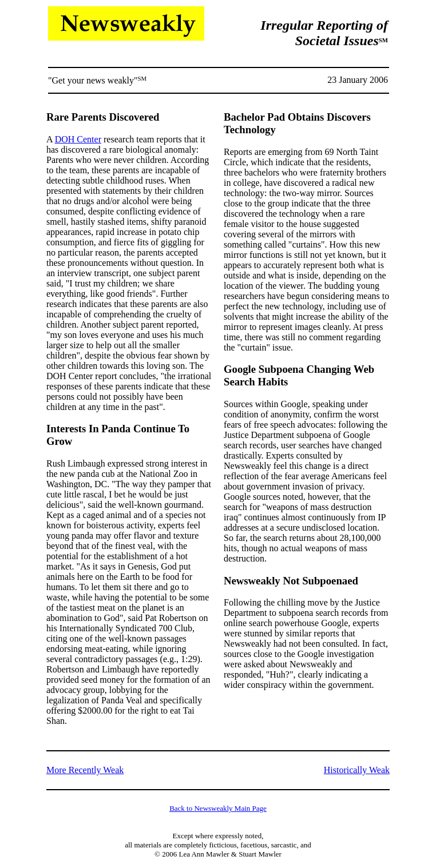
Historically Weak (357, 770)
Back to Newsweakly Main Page (218, 808)
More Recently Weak (85, 770)
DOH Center (78, 139)
